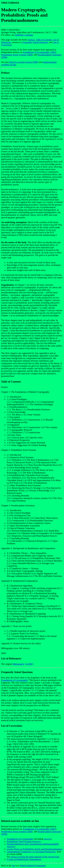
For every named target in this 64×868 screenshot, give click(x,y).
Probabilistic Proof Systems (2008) (17, 55)
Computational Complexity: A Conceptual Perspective (31, 852)
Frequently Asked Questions (35, 42)
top (13, 866)
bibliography (18, 664)
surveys (47, 839)
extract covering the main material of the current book (35, 857)
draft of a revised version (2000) (24, 62)
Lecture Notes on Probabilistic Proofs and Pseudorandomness (35, 849)
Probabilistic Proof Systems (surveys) (24, 841)
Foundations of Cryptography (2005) (40, 52)
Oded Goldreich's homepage (33, 866)
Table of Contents (44, 40)
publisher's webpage (24, 35)
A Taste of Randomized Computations (24, 859)
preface (32, 40)
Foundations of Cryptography (14, 680)
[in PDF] (29, 664)
